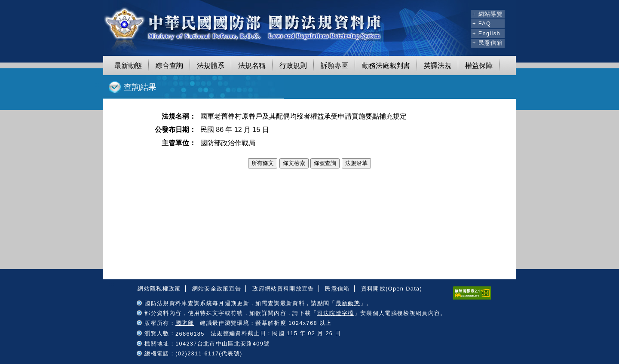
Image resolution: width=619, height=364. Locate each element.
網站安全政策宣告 (217, 289)
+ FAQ (482, 23)
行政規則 (293, 66)
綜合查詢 (169, 66)
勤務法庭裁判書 (386, 66)
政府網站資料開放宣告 (283, 289)
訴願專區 (334, 66)
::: (463, 13)
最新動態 (128, 66)
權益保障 (479, 66)
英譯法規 (438, 66)
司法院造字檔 (336, 313)
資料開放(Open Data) (392, 289)
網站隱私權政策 (159, 289)
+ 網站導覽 (488, 14)
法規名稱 (252, 66)
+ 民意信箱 (488, 43)
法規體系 (211, 66)
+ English (486, 33)
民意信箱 (337, 289)
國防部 (185, 323)
